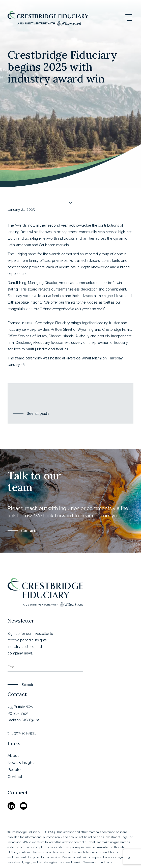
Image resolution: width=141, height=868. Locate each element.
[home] (48, 19)
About (13, 756)
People (14, 770)
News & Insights (21, 763)
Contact (15, 777)
